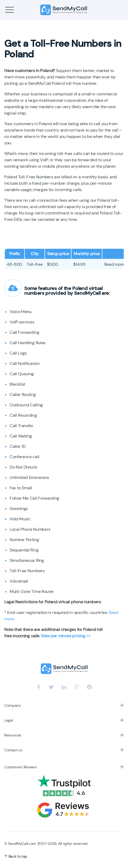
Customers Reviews (21, 767)
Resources (13, 735)
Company (13, 705)
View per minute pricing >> (65, 636)
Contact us (13, 750)
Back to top (16, 856)
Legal (9, 720)
